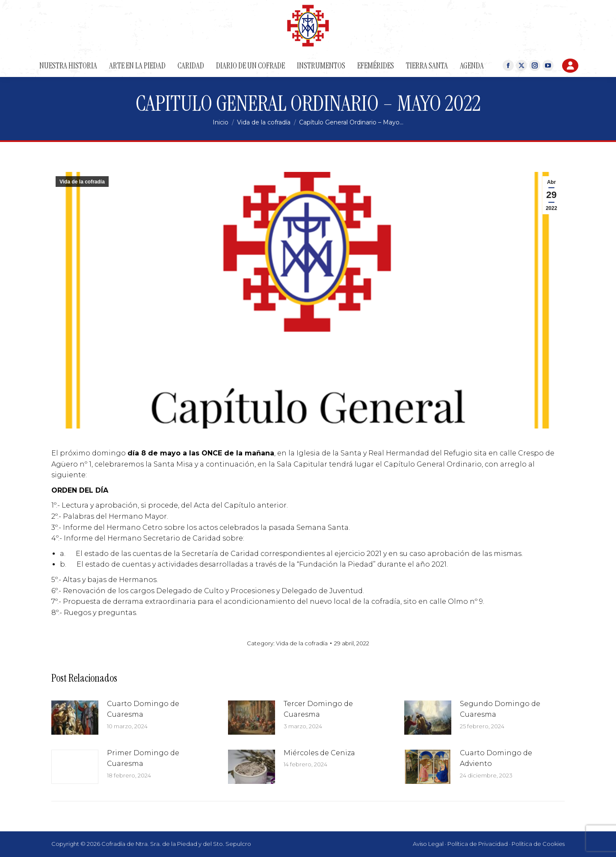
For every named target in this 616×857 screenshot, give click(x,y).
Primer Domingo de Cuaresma (143, 758)
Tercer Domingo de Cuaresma (318, 709)
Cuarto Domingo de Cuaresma (143, 709)
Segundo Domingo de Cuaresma (500, 709)
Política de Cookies (538, 844)
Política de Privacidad (478, 844)
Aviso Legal (428, 844)
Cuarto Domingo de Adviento (496, 758)
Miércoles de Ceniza (319, 753)
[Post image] (75, 718)
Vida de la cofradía (82, 182)
